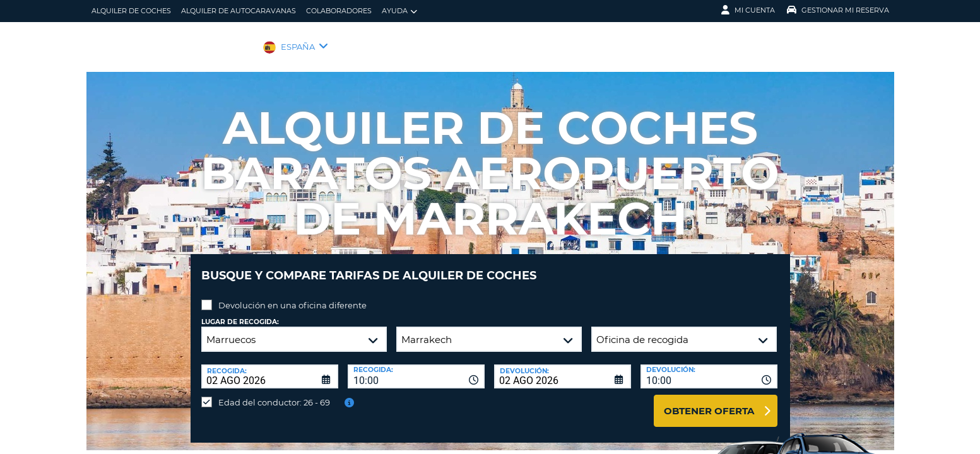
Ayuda (399, 11)
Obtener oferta (709, 401)
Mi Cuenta (748, 10)
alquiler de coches (131, 11)
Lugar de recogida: (240, 312)
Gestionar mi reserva (838, 10)
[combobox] (416, 367)
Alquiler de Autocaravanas (239, 11)
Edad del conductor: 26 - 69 (274, 393)
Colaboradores (339, 11)
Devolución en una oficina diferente (292, 296)
